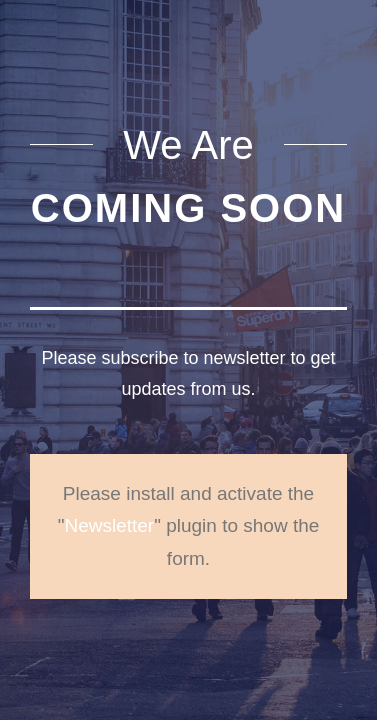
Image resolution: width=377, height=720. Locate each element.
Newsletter (109, 525)
